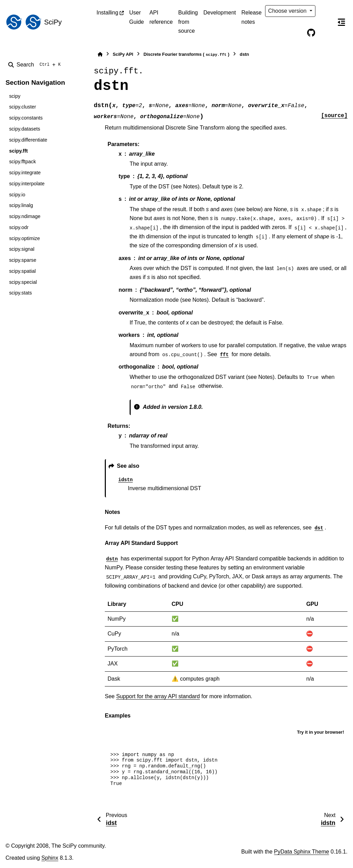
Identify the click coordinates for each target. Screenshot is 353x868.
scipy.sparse (23, 260)
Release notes (251, 17)
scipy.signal (22, 249)
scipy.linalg (21, 205)
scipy (15, 96)
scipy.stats (20, 293)
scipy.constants (26, 118)
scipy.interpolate (27, 184)
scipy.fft (18, 151)
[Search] (36, 65)
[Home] (100, 54)
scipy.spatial (22, 271)
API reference (161, 17)
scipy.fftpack (22, 162)
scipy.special (23, 282)
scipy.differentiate (28, 140)
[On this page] (341, 22)
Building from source (188, 22)
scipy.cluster (22, 107)
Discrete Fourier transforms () (186, 55)
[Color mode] (325, 11)
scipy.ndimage (25, 216)
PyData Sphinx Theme (302, 852)
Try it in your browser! (320, 732)
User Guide (137, 17)
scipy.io (17, 195)
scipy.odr (19, 227)
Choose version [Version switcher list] (288, 11)
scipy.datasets (24, 129)
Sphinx (50, 858)
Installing (107, 13)
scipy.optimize (24, 238)
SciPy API (123, 54)
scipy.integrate (25, 173)
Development (220, 13)
